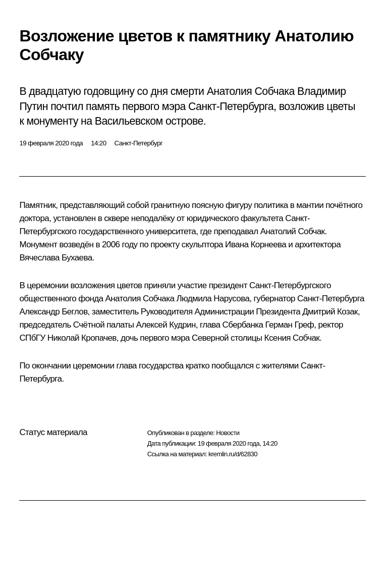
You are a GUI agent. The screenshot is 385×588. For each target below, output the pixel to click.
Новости (228, 433)
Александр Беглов (53, 312)
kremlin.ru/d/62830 (233, 454)
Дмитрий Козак (330, 312)
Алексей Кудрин (166, 325)
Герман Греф (289, 325)
